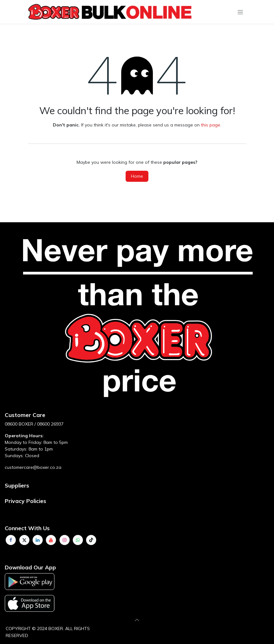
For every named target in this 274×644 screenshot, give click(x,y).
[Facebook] (11, 540)
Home (137, 176)
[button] (137, 620)
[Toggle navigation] (240, 12)
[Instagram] (65, 540)
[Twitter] (24, 540)
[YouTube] (51, 540)
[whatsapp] (78, 540)
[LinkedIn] (38, 540)
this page (211, 125)
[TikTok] (91, 540)
